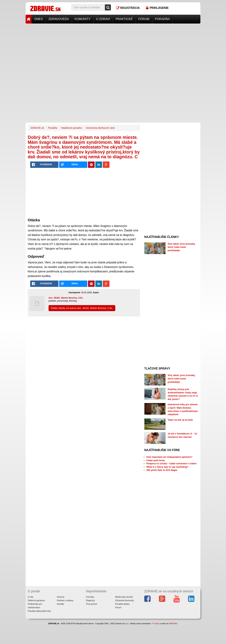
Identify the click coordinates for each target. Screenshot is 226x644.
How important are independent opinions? (169, 457)
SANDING (173, 623)
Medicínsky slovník (124, 597)
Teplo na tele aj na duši (180, 420)
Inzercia (61, 597)
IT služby (156, 623)
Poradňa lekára (122, 604)
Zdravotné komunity (124, 600)
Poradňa (162, 19)
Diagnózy (90, 600)
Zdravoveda (59, 19)
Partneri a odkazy (65, 600)
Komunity (82, 19)
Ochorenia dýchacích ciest (100, 128)
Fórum (144, 19)
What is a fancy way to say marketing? (167, 467)
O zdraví (103, 19)
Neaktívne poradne (72, 128)
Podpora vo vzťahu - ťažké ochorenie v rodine (171, 463)
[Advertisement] (113, 48)
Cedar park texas (156, 460)
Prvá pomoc (92, 604)
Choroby (90, 597)
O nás (31, 597)
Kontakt (60, 604)
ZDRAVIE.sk (37, 128)
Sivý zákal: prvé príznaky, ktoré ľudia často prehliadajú (182, 247)
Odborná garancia (36, 600)
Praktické (124, 19)
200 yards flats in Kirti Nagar (162, 470)
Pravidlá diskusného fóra (39, 611)
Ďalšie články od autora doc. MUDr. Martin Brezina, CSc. (82, 308)
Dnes (39, 19)
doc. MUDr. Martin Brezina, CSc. (66, 298)
